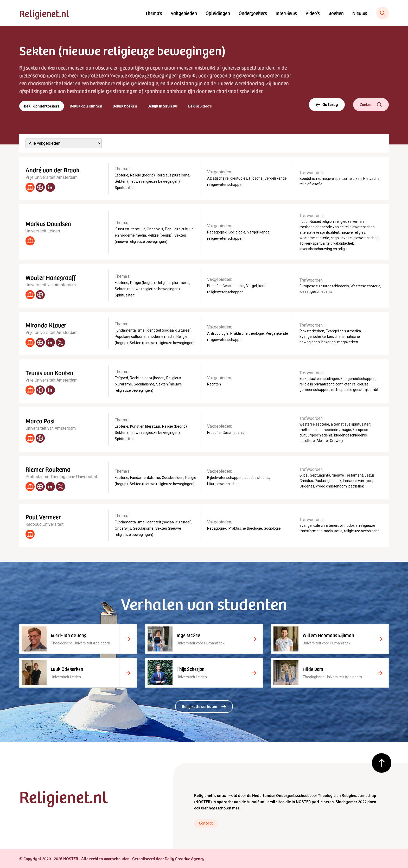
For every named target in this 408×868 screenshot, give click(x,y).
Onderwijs (155, 229)
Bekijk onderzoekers (42, 106)
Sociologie (237, 232)
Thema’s (154, 13)
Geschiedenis (233, 286)
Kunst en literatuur (130, 229)
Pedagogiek (217, 232)
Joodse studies (257, 478)
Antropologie (218, 334)
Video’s (313, 13)
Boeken (336, 13)
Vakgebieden (184, 13)
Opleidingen (218, 13)
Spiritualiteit (125, 188)
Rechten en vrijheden (147, 378)
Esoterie (122, 175)
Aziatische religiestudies (227, 179)
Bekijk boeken (125, 106)
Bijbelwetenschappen (225, 478)
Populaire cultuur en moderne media (145, 337)
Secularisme (144, 384)
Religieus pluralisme (173, 175)
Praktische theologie (247, 334)
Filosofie (256, 179)
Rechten (214, 384)
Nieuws (360, 13)
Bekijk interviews (163, 106)
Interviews (286, 13)
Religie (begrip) (142, 175)
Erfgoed (121, 378)
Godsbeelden (173, 478)
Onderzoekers (253, 13)
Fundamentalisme (130, 331)
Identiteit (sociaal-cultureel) (169, 331)
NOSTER (203, 802)
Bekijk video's (200, 106)
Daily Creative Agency (185, 859)
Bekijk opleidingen (86, 106)
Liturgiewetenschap (223, 484)
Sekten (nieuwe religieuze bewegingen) (147, 182)
